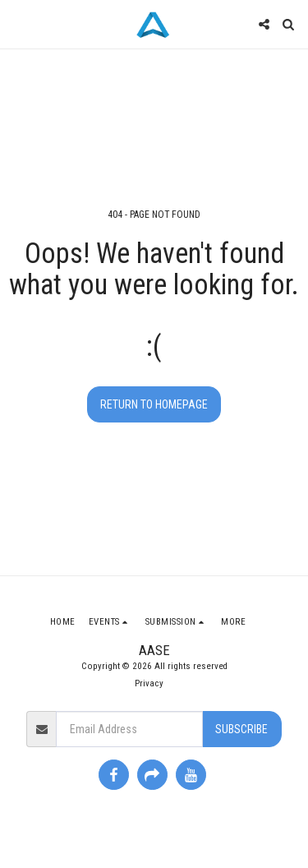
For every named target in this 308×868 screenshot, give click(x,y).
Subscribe (241, 729)
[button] (18, 24)
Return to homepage (154, 404)
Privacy (149, 683)
